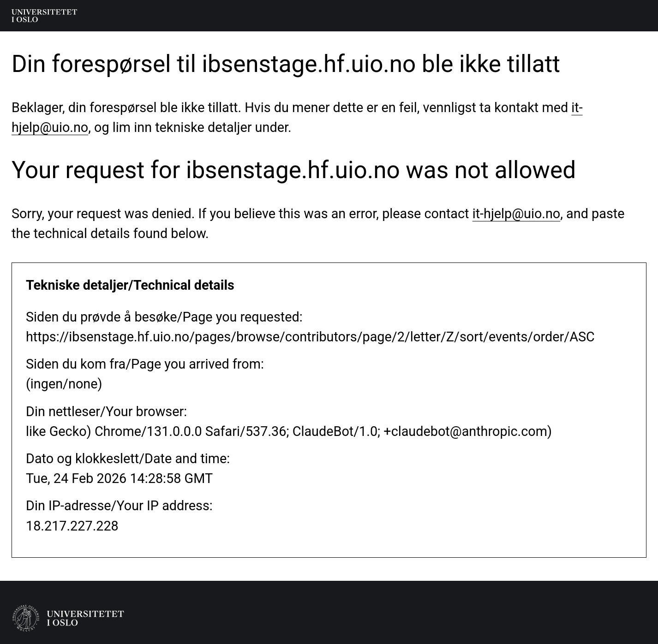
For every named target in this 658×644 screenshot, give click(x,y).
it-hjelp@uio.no (517, 214)
